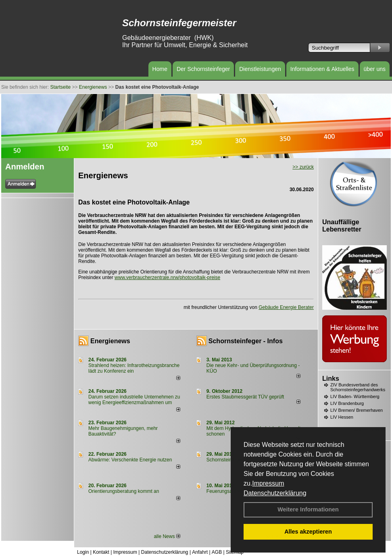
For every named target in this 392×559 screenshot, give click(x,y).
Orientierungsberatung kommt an (124, 491)
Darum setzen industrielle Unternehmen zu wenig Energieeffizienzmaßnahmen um (134, 400)
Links (331, 379)
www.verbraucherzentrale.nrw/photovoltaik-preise (167, 277)
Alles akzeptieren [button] (308, 532)
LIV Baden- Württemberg (355, 396)
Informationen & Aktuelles (322, 69)
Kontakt (101, 552)
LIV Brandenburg (347, 403)
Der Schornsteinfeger (203, 69)
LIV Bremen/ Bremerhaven (357, 410)
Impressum (268, 483)
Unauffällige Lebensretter (342, 226)
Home (160, 69)
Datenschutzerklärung (275, 493)
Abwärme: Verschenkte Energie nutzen (130, 460)
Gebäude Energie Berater (286, 307)
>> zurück (303, 167)
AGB (217, 552)
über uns (375, 69)
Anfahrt (200, 552)
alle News (167, 536)
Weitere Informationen (308, 509)
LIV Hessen (342, 417)
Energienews (110, 341)
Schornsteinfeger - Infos (246, 341)
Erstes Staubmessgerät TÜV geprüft (245, 397)
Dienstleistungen (260, 69)
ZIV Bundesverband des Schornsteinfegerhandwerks (358, 387)
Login (83, 552)
